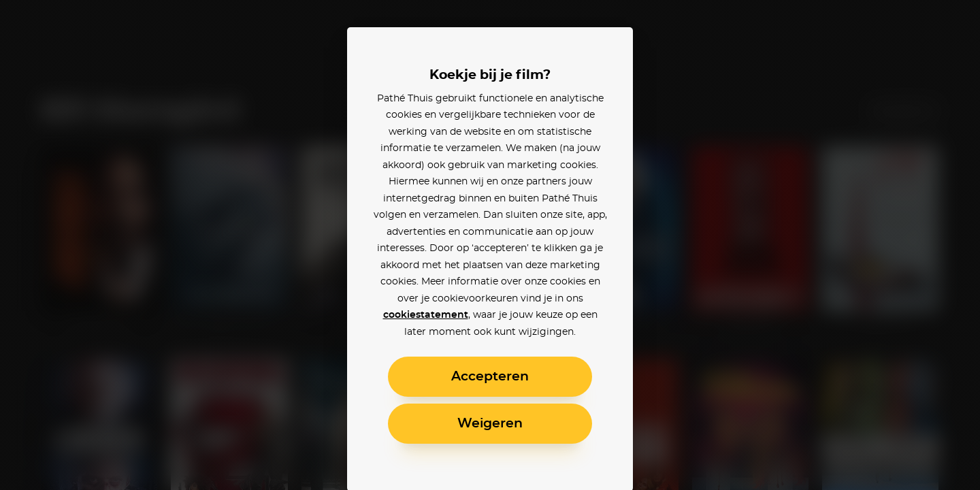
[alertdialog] (490, 245)
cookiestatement (426, 315)
